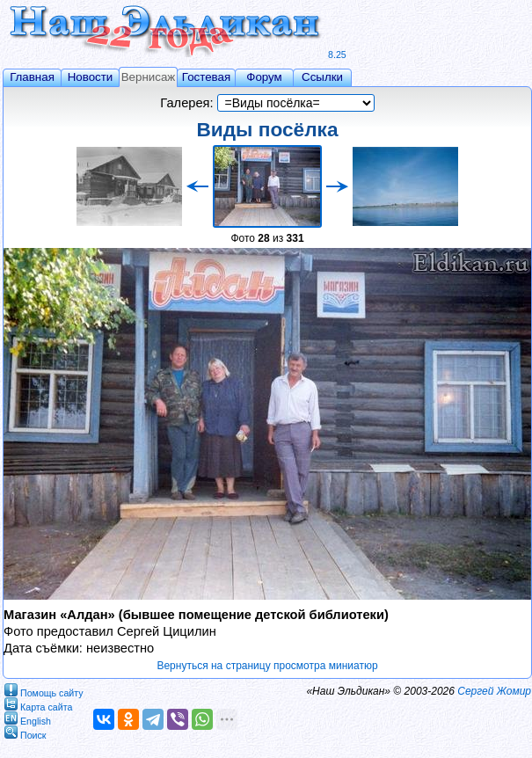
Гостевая (206, 77)
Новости (91, 77)
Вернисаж (149, 77)
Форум (264, 77)
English (28, 718)
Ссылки (322, 77)
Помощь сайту (44, 690)
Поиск (26, 732)
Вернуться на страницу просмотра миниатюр (267, 666)
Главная (32, 77)
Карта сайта (38, 704)
